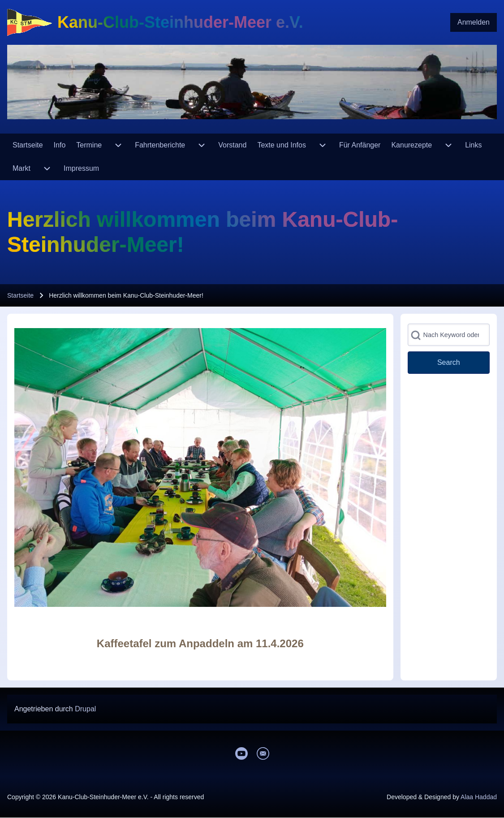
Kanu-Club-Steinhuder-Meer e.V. (180, 22)
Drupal (85, 709)
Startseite (20, 295)
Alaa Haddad (479, 797)
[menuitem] (474, 22)
